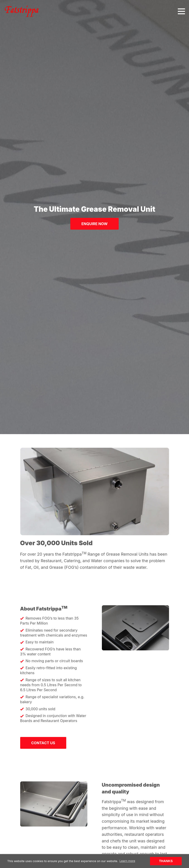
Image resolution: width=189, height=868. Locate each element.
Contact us (43, 743)
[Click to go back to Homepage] (22, 11)
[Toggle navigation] (181, 11)
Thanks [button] (166, 861)
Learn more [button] (127, 861)
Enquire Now (94, 224)
